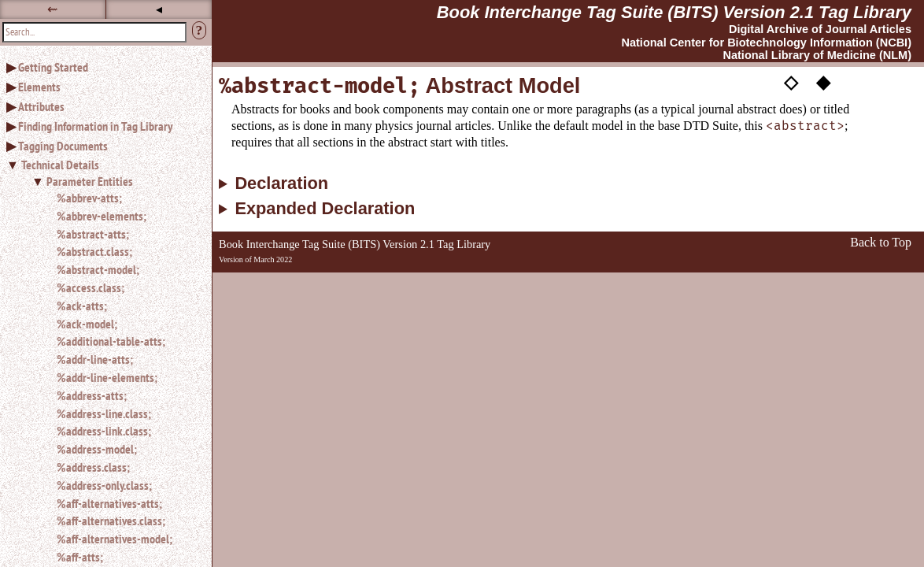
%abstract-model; (98, 269)
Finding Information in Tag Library (95, 126)
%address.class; (93, 467)
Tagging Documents (63, 146)
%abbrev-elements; (102, 216)
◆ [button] (823, 81)
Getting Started (53, 67)
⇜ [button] (52, 9)
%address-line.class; (104, 413)
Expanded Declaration (325, 209)
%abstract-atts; (93, 234)
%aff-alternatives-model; (115, 539)
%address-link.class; (104, 431)
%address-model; (97, 449)
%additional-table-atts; (111, 341)
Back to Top (881, 242)
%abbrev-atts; (89, 198)
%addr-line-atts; (95, 359)
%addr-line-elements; (107, 377)
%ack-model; (87, 324)
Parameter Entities (90, 181)
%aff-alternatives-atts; (109, 503)
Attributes (41, 106)
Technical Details (60, 165)
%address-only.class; (104, 485)
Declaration (281, 183)
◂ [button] (159, 9)
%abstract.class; (94, 251)
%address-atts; (92, 395)
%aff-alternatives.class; (111, 521)
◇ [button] (791, 81)
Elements (39, 87)
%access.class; (91, 287)
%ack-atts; (82, 306)
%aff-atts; (80, 557)
